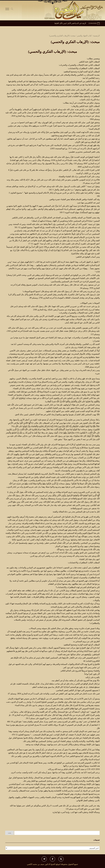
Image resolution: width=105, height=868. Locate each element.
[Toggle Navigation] (7, 10)
